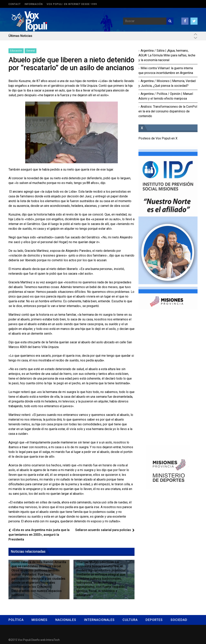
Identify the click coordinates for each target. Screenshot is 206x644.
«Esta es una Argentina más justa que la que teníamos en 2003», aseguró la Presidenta (39, 535)
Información (34, 4)
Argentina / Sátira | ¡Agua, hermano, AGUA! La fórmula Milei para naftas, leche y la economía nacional (167, 55)
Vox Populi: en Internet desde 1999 (72, 4)
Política (16, 620)
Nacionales (66, 620)
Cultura (130, 620)
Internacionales (99, 620)
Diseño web (39, 640)
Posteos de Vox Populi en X (158, 138)
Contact (15, 4)
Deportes (154, 620)
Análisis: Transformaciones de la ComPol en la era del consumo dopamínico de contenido (168, 111)
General (31, 51)
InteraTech (53, 640)
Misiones (39, 620)
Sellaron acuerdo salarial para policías (103, 530)
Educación (16, 51)
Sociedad (179, 620)
